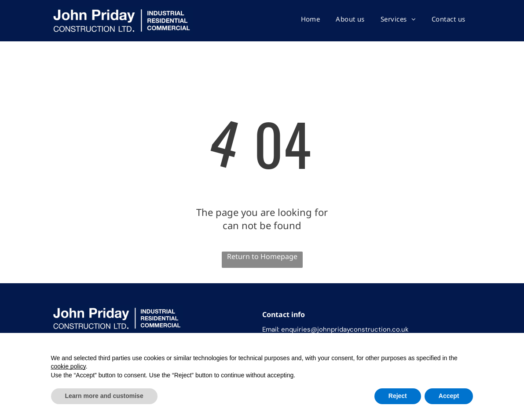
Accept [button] (449, 396)
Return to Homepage (262, 256)
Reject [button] (398, 396)
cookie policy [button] (68, 366)
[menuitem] (311, 19)
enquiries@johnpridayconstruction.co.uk (345, 329)
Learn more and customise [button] (104, 396)
